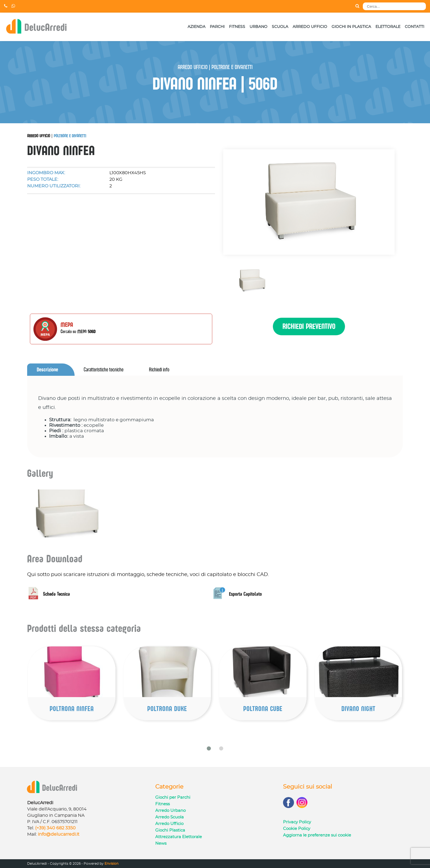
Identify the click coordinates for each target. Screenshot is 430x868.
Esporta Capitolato (237, 594)
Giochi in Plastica (351, 27)
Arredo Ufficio (310, 27)
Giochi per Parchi (173, 797)
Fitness (237, 27)
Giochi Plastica (170, 830)
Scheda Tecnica (49, 594)
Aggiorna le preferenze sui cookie (317, 835)
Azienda (196, 27)
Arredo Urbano (170, 811)
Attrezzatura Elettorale (179, 837)
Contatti (415, 27)
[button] (209, 748)
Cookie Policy (297, 829)
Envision (111, 864)
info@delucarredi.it (59, 834)
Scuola (280, 27)
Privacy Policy (297, 822)
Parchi (217, 27)
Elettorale (388, 27)
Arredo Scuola (169, 817)
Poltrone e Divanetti (70, 136)
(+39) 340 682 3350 (55, 828)
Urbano (258, 27)
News (161, 843)
